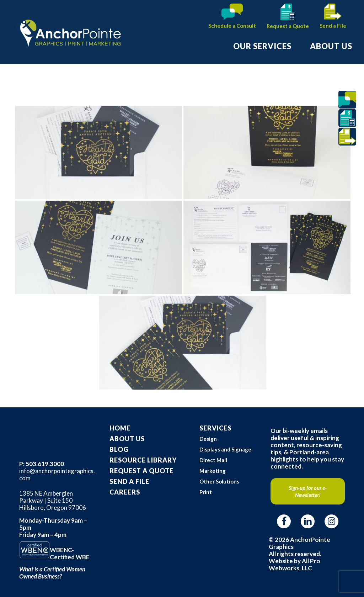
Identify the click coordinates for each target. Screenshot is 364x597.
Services (215, 428)
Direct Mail (213, 460)
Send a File (333, 26)
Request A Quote (141, 471)
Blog (119, 449)
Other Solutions (219, 481)
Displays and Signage (225, 449)
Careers (125, 492)
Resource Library (143, 460)
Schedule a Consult (232, 26)
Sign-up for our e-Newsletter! (308, 491)
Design (208, 439)
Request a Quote (288, 26)
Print (206, 492)
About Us (127, 439)
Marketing (213, 471)
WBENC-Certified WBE (70, 553)
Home (120, 428)
